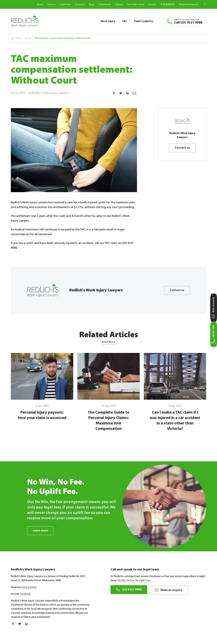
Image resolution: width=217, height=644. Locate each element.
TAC (124, 21)
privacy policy (29, 587)
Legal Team (65, 4)
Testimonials (105, 4)
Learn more (41, 531)
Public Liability (143, 21)
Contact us (182, 148)
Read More (108, 342)
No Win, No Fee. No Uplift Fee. (134, 581)
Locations (80, 4)
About (40, 4)
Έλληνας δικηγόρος (189, 4)
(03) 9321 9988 (129, 590)
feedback (25, 594)
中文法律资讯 (167, 4)
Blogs (92, 4)
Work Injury (108, 21)
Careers (119, 4)
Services (51, 4)
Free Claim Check (135, 4)
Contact (152, 4)
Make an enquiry (171, 590)
